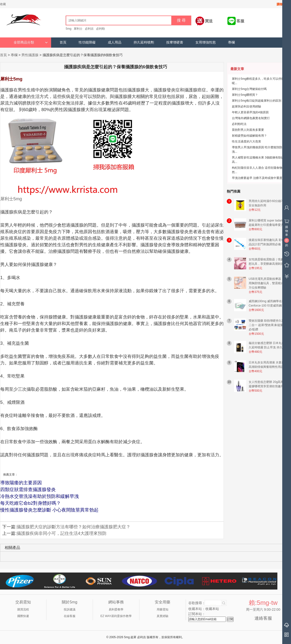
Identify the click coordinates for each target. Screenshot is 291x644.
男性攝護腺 (30, 55)
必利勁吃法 (239, 124)
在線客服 (70, 616)
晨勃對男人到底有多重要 (248, 130)
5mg (68, 29)
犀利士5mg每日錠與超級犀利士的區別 (257, 101)
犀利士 (78, 29)
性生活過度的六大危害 (246, 141)
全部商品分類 (31, 42)
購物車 (281, 4)
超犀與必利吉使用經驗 (246, 106)
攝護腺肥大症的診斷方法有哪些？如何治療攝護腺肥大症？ (73, 527)
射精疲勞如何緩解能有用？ (249, 136)
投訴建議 (70, 609)
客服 (240, 21)
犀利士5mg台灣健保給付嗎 (249, 89)
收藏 (3, 4)
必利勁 (100, 29)
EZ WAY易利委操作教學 (116, 616)
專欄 (231, 42)
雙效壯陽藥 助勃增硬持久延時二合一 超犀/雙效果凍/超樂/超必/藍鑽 (268, 325)
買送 (209, 21)
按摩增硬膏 (175, 42)
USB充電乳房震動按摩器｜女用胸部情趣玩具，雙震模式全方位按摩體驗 (268, 283)
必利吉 (89, 29)
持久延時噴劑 (144, 42)
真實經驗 (163, 616)
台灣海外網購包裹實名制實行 (251, 118)
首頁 (63, 42)
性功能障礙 (87, 42)
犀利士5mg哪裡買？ (245, 95)
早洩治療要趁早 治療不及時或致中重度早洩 (260, 178)
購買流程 (23, 609)
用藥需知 (163, 609)
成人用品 (115, 42)
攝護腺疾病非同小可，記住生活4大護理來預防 (62, 533)
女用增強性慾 (206, 42)
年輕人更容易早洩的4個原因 (250, 112)
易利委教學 (116, 609)
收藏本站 (212, 609)
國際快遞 (23, 616)
